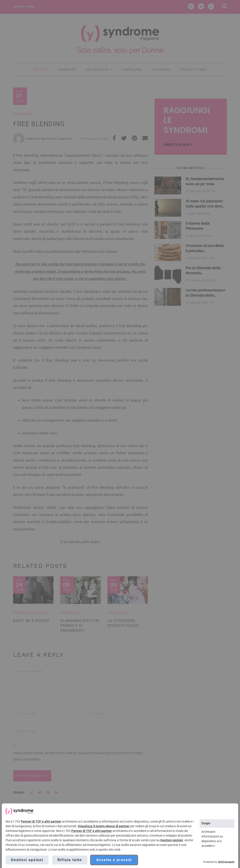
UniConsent (226, 862)
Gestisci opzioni (172, 840)
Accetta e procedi (114, 860)
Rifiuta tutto (70, 860)
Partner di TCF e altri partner (41, 821)
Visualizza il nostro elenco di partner (104, 826)
